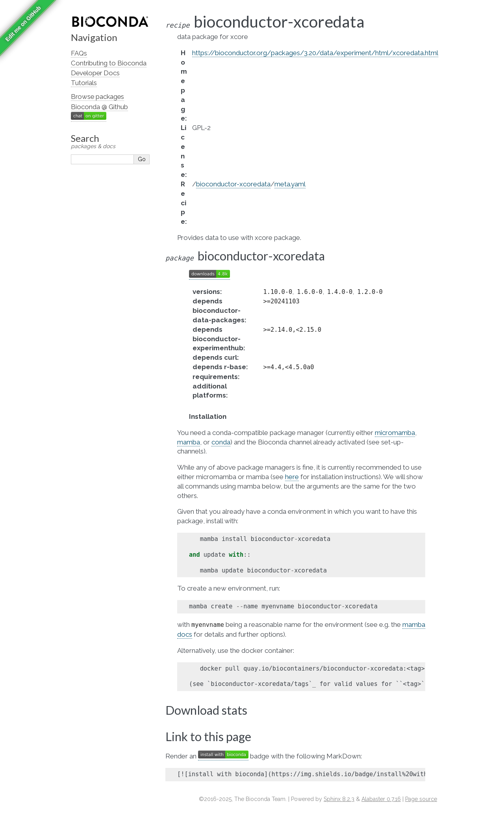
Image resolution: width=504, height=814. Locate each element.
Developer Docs (95, 73)
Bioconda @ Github (99, 107)
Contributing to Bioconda (109, 63)
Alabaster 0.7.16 (381, 799)
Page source (421, 799)
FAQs (79, 53)
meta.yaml (290, 184)
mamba (189, 442)
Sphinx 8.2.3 (339, 799)
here (292, 477)
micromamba (395, 433)
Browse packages (97, 97)
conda (221, 442)
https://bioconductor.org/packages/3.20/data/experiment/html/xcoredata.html (315, 53)
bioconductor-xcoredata (233, 184)
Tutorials (84, 83)
